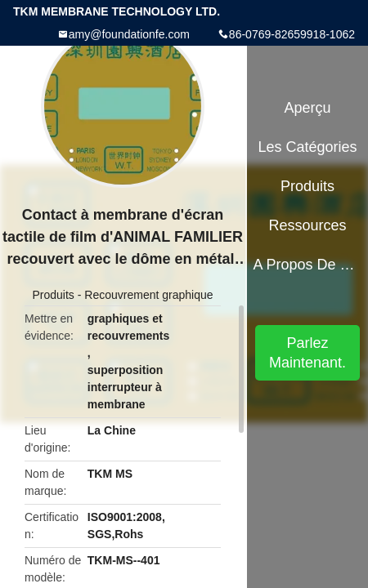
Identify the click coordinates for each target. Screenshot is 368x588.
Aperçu (308, 108)
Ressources (308, 225)
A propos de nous (307, 265)
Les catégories (308, 147)
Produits (53, 295)
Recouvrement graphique (148, 295)
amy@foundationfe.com (129, 34)
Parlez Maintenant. (307, 353)
